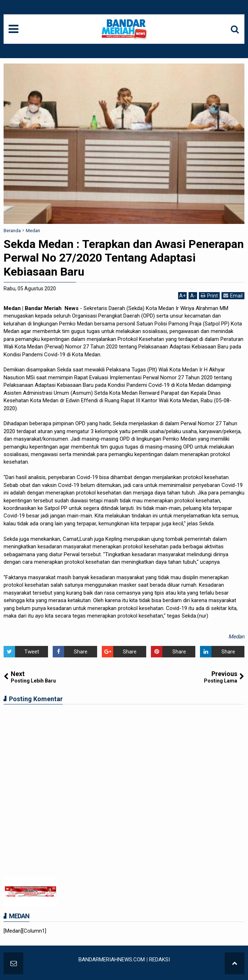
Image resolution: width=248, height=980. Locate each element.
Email (233, 296)
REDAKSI (159, 960)
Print (209, 296)
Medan (236, 637)
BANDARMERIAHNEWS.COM (112, 960)
